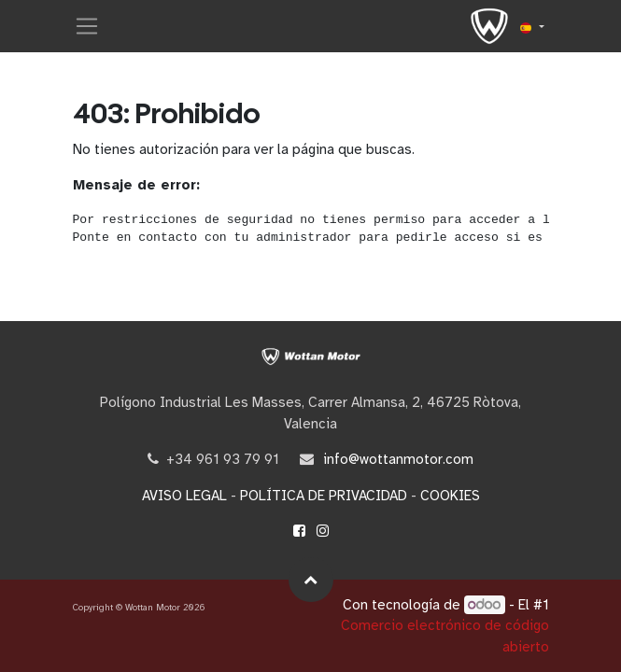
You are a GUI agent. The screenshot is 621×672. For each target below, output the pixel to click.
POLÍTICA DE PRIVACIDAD (324, 496)
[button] (311, 580)
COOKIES (450, 496)
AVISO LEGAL (184, 496)
